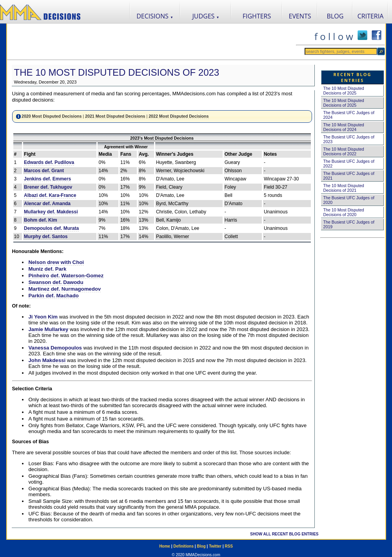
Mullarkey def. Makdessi (51, 212)
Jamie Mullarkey (49, 329)
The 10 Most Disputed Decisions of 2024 (344, 127)
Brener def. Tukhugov (48, 187)
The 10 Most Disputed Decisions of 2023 (117, 72)
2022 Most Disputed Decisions (179, 116)
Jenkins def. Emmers (47, 179)
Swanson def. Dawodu (56, 282)
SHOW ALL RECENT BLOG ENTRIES (284, 534)
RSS (229, 546)
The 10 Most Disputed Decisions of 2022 (344, 151)
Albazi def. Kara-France (50, 195)
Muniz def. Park (48, 269)
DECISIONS (155, 16)
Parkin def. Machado (54, 296)
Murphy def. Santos (46, 237)
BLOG (335, 16)
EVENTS (300, 16)
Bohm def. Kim (41, 220)
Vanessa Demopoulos (55, 348)
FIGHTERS (257, 16)
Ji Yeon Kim (43, 317)
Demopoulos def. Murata (51, 228)
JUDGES (206, 16)
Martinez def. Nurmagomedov (65, 289)
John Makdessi (47, 360)
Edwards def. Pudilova (49, 162)
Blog (201, 546)
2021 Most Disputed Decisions (115, 116)
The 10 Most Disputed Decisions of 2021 (344, 188)
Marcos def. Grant (44, 171)
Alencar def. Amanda (47, 204)
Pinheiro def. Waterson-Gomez (66, 276)
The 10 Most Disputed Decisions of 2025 (344, 91)
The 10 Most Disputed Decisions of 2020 (344, 212)
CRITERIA (371, 16)
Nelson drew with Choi (56, 262)
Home (165, 546)
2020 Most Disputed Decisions (52, 116)
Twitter (215, 546)
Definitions (183, 546)
